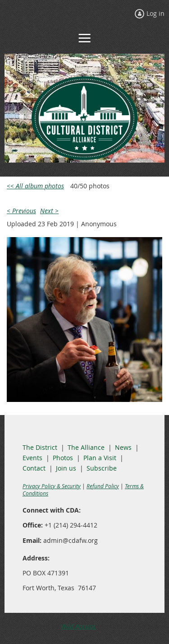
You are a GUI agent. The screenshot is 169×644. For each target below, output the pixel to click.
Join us (66, 468)
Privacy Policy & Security (52, 486)
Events (32, 458)
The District (40, 447)
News (123, 447)
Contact (34, 468)
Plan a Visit (100, 458)
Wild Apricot (78, 626)
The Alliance (86, 447)
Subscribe (102, 468)
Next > (49, 211)
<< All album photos (35, 186)
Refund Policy (103, 486)
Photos (63, 458)
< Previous (21, 211)
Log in (155, 13)
